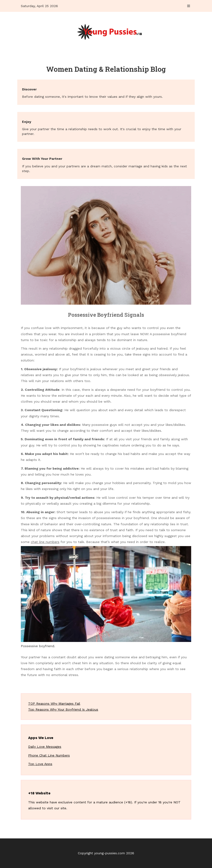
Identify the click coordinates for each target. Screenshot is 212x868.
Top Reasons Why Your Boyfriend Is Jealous (63, 709)
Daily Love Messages (45, 747)
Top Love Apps (40, 764)
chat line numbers (45, 542)
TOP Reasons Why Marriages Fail (54, 703)
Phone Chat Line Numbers (49, 755)
